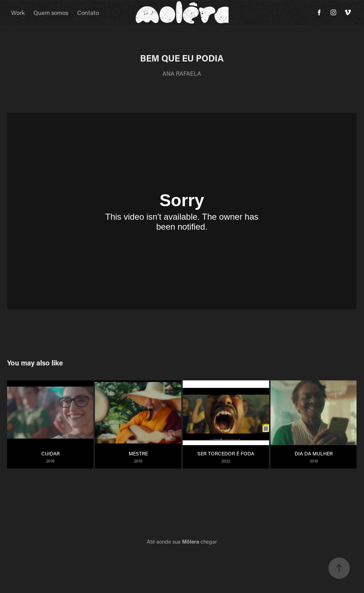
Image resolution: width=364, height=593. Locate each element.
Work (18, 12)
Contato (88, 12)
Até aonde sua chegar (182, 541)
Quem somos (51, 12)
